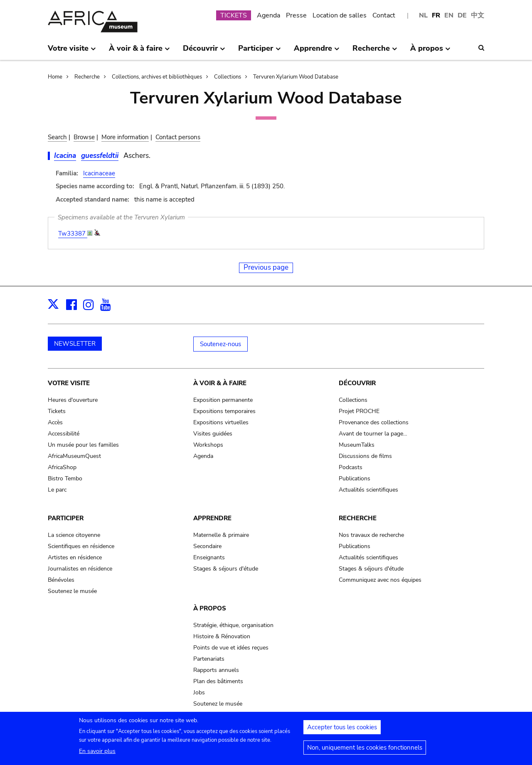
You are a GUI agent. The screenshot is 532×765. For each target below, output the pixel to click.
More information (125, 137)
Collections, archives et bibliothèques (157, 77)
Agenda (268, 15)
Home (55, 77)
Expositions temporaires (224, 411)
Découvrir (357, 383)
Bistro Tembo (65, 478)
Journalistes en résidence (80, 569)
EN (449, 15)
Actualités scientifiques (368, 490)
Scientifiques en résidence (81, 546)
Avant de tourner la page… (373, 434)
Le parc (57, 490)
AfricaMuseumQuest (74, 456)
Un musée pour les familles (83, 445)
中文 (478, 15)
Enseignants (209, 557)
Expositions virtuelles (221, 422)
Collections (228, 77)
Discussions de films (365, 456)
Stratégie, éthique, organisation (233, 625)
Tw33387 (73, 234)
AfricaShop (62, 467)
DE (462, 15)
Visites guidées (213, 434)
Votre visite (69, 383)
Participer (66, 518)
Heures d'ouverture (73, 400)
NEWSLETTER (75, 344)
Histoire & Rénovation (222, 636)
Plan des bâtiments (218, 681)
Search (57, 137)
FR (436, 15)
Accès (55, 422)
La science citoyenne (74, 535)
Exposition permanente (223, 400)
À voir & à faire (220, 383)
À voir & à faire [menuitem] (139, 52)
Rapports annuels (216, 670)
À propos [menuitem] (430, 52)
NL (423, 15)
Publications (355, 478)
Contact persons (178, 137)
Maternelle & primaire (221, 535)
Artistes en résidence (75, 557)
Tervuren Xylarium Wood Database (296, 77)
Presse (296, 15)
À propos (210, 608)
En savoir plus (97, 754)
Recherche (87, 77)
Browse (84, 137)
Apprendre (212, 518)
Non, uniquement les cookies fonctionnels (365, 751)
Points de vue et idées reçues (231, 648)
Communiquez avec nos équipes (380, 580)
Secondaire (207, 546)
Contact (384, 15)
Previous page (266, 267)
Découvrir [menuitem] (204, 52)
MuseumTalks (357, 445)
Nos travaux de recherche (371, 535)
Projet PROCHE (359, 411)
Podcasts (351, 467)
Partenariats (209, 659)
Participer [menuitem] (259, 52)
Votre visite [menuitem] (72, 52)
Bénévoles (61, 580)
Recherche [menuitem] (375, 52)
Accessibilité (64, 434)
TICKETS (234, 15)
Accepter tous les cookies (342, 731)
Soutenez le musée (72, 591)
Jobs (199, 692)
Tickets (57, 411)
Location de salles (340, 15)
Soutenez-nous (220, 344)
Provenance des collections (374, 422)
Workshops (208, 445)
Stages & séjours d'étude (226, 569)
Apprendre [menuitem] (317, 52)
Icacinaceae (99, 173)
